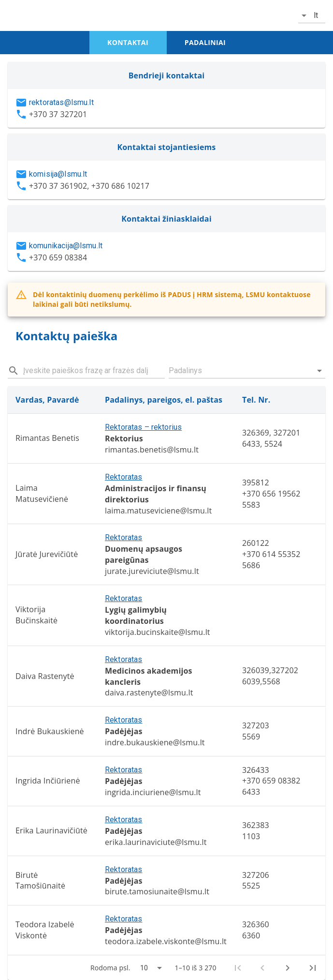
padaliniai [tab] (205, 42)
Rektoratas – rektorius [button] (143, 427)
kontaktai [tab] (128, 42)
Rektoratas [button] (124, 477)
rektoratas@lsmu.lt (61, 102)
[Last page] (313, 968)
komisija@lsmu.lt (58, 174)
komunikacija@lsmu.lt (66, 246)
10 (144, 968)
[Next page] (288, 968)
